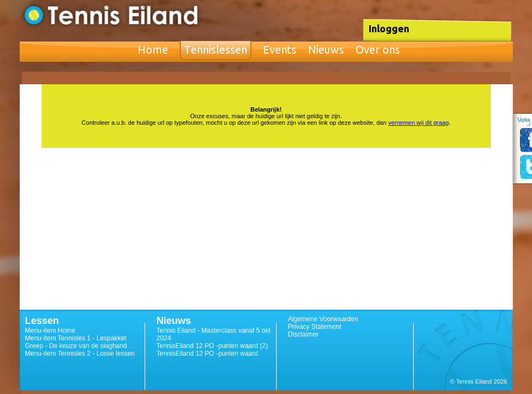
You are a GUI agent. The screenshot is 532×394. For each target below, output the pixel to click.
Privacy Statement (315, 327)
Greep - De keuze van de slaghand (76, 346)
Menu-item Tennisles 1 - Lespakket (76, 338)
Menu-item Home (50, 331)
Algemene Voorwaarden (323, 319)
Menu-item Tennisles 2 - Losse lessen (80, 354)
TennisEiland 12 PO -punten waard (207, 354)
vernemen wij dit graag (418, 123)
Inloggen (389, 28)
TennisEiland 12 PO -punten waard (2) (212, 346)
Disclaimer (304, 334)
